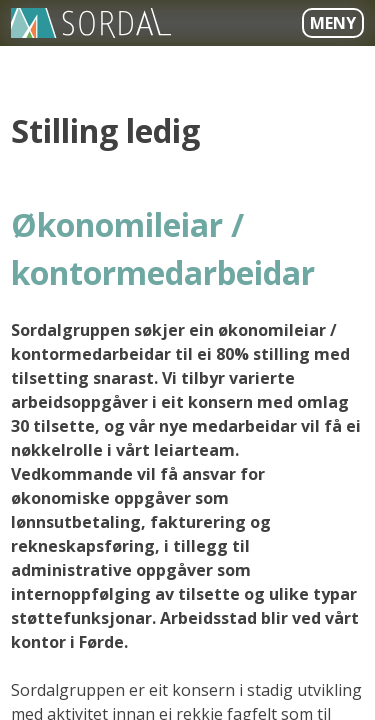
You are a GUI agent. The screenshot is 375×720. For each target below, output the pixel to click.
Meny (333, 23)
